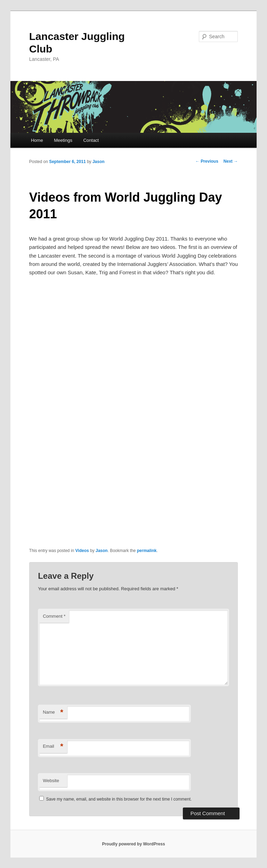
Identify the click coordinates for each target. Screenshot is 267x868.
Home (37, 140)
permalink (147, 551)
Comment (54, 616)
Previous (207, 161)
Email (53, 747)
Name (53, 712)
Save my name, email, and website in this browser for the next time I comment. (119, 799)
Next (231, 161)
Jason (99, 162)
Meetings (63, 140)
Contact (91, 140)
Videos (82, 551)
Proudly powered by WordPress (133, 844)
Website (51, 781)
